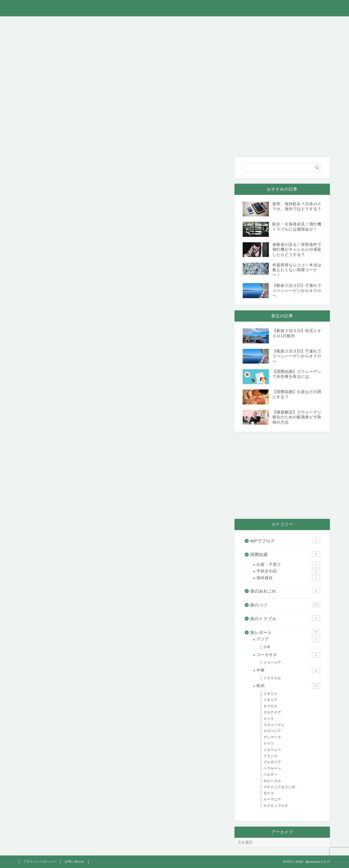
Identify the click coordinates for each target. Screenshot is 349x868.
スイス (269, 719)
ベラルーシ (272, 768)
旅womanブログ (175, 8)
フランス (270, 756)
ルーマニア (272, 799)
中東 (288, 670)
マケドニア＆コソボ (279, 787)
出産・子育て (288, 565)
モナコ (269, 793)
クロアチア (272, 712)
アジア (288, 639)
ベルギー (270, 775)
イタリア (270, 700)
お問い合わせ (311, 23)
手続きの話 (288, 571)
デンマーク (272, 737)
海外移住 (288, 578)
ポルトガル (272, 781)
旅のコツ (154, 23)
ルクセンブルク (276, 806)
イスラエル (272, 678)
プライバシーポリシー (40, 861)
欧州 (288, 686)
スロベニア (272, 731)
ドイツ (269, 743)
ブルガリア (272, 762)
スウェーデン (274, 725)
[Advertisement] (282, 475)
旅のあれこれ (77, 23)
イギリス (270, 694)
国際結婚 (232, 23)
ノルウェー (272, 750)
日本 (267, 647)
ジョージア (272, 663)
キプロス (270, 706)
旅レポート (116, 23)
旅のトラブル (193, 23)
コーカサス (288, 655)
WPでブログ (271, 23)
